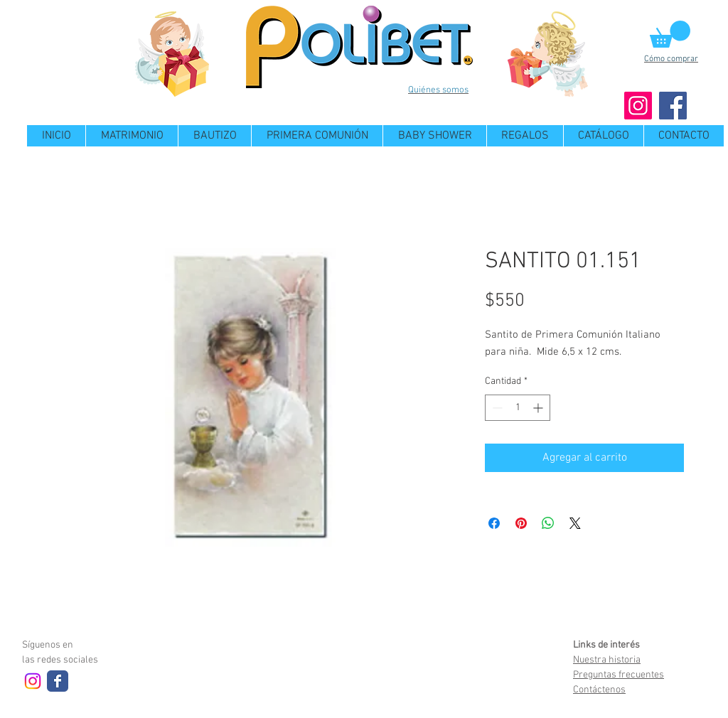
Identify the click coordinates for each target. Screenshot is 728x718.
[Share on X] (575, 523)
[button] (670, 34)
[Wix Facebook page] (58, 681)
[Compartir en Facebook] (494, 523)
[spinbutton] (518, 408)
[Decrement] (496, 408)
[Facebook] (673, 106)
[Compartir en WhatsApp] (548, 523)
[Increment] (539, 408)
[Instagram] (638, 106)
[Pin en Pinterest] (521, 523)
